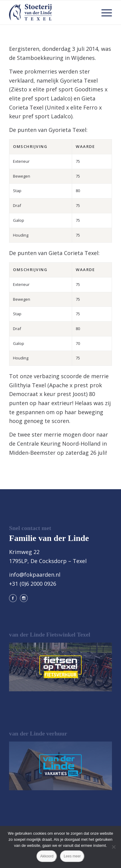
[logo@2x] (50, 12)
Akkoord (47, 856)
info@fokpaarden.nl (35, 575)
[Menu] (104, 12)
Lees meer (72, 856)
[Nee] (113, 847)
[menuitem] (104, 12)
